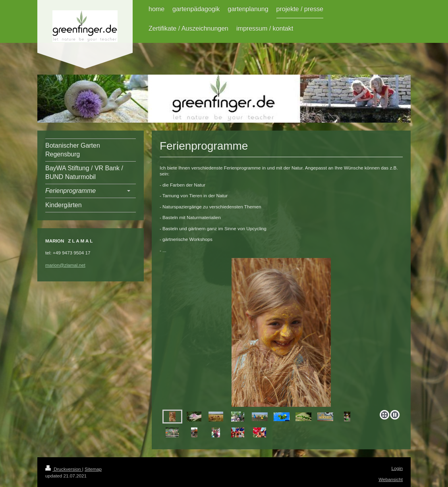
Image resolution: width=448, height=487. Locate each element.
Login (397, 468)
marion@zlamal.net (65, 265)
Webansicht (391, 479)
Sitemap (93, 469)
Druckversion (64, 469)
